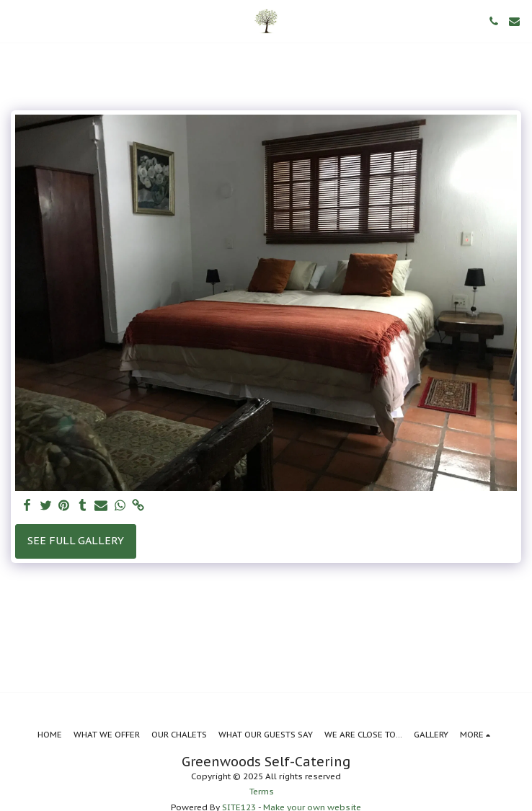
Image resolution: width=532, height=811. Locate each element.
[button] (16, 21)
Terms (262, 791)
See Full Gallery (76, 540)
